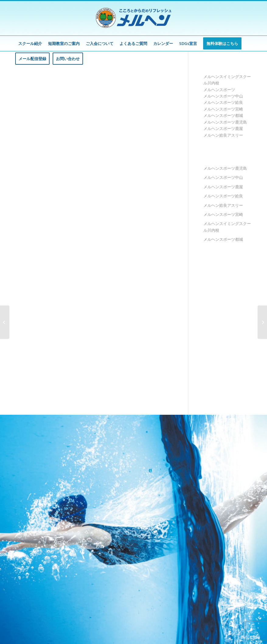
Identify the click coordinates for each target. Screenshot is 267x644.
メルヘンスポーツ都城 (223, 115)
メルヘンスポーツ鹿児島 (225, 122)
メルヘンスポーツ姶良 (223, 102)
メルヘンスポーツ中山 (223, 96)
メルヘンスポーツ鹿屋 (223, 128)
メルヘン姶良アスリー (223, 135)
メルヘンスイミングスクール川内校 (227, 227)
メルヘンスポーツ (219, 90)
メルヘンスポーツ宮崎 (223, 109)
